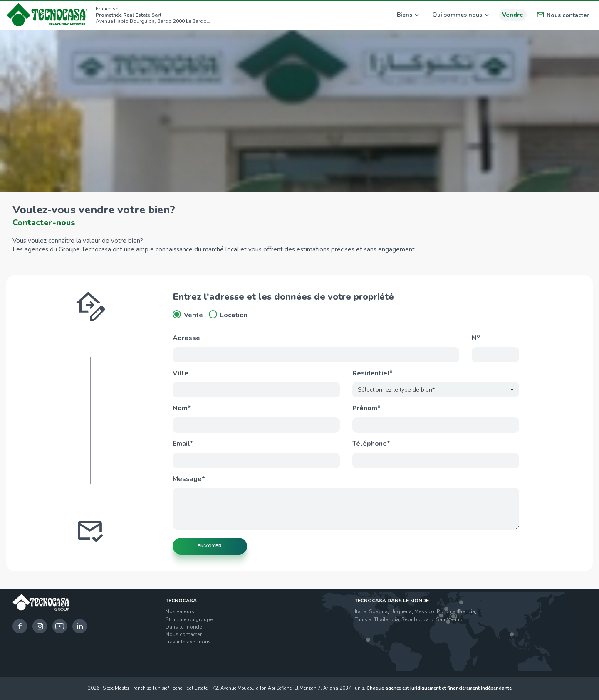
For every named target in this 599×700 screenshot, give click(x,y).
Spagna (378, 611)
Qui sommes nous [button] (460, 15)
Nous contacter (563, 15)
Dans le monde (184, 627)
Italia (361, 611)
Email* (183, 444)
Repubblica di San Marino (432, 619)
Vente (188, 315)
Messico (424, 611)
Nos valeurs (180, 611)
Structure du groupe (189, 619)
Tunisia (363, 619)
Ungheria (401, 611)
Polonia (446, 611)
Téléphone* (371, 444)
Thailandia (386, 619)
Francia (467, 611)
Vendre (513, 15)
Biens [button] (408, 15)
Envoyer (210, 546)
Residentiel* (373, 373)
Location (228, 315)
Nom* (182, 408)
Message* (189, 479)
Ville (181, 373)
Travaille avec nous (188, 642)
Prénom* (366, 408)
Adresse (186, 338)
